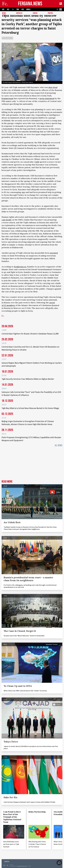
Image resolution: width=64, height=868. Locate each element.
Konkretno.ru (20, 267)
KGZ (8, 9)
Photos (50, 13)
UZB (23, 9)
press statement (47, 98)
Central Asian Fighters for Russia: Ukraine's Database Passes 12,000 (30, 334)
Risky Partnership (37, 812)
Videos (35, 13)
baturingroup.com (22, 866)
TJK (13, 9)
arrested (54, 253)
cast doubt (6, 220)
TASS (37, 162)
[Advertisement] (32, 464)
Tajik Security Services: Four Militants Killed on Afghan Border (28, 379)
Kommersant (7, 98)
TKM (18, 9)
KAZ (3, 9)
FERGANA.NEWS (30, 4)
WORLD (28, 9)
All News (59, 445)
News (4, 13)
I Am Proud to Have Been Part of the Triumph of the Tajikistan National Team (12, 817)
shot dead (53, 87)
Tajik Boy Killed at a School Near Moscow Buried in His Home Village (30, 408)
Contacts (7, 861)
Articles (19, 13)
